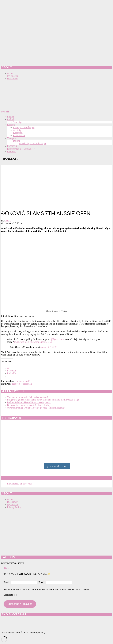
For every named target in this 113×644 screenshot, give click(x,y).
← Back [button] (5, 568)
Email (7, 582)
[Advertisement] (56, 186)
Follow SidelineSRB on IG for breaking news (29, 402)
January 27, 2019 (48, 347)
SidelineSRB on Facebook (23, 478)
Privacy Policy (14, 507)
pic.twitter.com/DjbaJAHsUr (38, 342)
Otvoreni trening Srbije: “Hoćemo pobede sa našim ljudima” (36, 408)
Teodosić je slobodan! (22, 384)
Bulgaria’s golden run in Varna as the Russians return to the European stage (43, 400)
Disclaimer (12, 502)
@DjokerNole (57, 339)
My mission (13, 505)
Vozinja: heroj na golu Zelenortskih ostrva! (28, 397)
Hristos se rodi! (23, 381)
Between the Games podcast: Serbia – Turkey (29, 405)
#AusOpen (19, 342)
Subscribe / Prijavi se (20, 604)
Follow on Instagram (57, 466)
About (10, 499)
